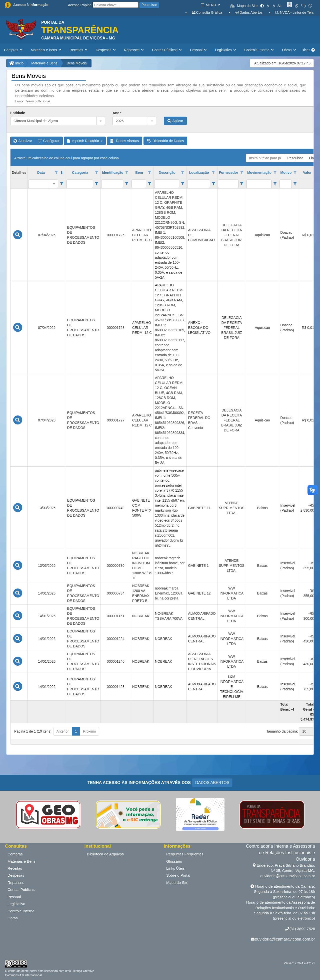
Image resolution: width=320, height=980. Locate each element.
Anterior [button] (63, 731)
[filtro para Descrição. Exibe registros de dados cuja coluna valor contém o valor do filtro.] (167, 184)
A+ (280, 6)
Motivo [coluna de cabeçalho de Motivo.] (286, 173)
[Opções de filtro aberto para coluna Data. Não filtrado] (56, 173)
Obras (13, 918)
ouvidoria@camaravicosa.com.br (285, 939)
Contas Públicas (21, 889)
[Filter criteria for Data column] (62, 184)
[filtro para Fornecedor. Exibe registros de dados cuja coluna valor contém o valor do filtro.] (228, 184)
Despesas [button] (106, 50)
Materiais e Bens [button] (46, 50)
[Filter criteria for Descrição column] (183, 184)
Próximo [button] (89, 731)
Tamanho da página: (282, 731)
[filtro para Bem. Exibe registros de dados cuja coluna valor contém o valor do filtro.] (139, 184)
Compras (15, 854)
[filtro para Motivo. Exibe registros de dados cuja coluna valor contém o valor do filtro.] (285, 184)
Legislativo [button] (226, 50)
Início (16, 63)
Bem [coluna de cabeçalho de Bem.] (139, 173)
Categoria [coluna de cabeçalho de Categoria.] (80, 173)
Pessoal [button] (199, 50)
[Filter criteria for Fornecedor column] (242, 184)
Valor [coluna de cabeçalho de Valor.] (307, 173)
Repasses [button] (134, 50)
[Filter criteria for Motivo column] (295, 184)
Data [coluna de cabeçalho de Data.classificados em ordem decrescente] (41, 173)
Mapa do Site (244, 6)
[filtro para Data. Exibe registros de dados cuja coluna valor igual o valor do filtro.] (39, 184)
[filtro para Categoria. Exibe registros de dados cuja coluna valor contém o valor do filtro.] (80, 184)
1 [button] (76, 731)
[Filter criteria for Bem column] (150, 184)
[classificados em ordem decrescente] (62, 173)
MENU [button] (210, 5)
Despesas (16, 875)
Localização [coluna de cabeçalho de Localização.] (199, 173)
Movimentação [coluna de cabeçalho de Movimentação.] (259, 173)
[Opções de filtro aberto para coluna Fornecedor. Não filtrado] (242, 173)
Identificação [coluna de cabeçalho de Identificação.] (113, 173)
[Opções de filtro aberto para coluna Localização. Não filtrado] (213, 173)
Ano (117, 113)
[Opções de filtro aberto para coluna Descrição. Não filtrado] (183, 173)
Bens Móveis (77, 63)
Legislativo (16, 904)
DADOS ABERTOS (212, 783)
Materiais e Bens (44, 63)
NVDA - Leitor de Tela (294, 12)
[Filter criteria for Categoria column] (96, 184)
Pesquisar (149, 5)
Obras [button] (289, 50)
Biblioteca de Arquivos (105, 854)
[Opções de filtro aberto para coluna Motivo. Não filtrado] (295, 173)
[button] (101, 121)
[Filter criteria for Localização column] (213, 184)
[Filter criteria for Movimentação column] (275, 184)
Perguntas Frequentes (185, 854)
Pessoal (14, 897)
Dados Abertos (249, 12)
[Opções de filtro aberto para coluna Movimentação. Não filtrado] (275, 173)
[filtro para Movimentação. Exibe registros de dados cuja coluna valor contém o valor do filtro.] (259, 184)
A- (268, 6)
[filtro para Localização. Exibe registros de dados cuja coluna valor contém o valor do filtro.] (199, 184)
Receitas (15, 868)
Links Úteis (175, 868)
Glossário (174, 861)
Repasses (16, 882)
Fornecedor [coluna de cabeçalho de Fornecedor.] (229, 173)
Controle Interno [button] (259, 50)
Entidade (18, 113)
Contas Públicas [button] (167, 50)
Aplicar (175, 121)
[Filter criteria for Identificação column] (127, 184)
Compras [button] (14, 50)
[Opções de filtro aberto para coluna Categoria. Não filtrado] (96, 173)
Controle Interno (21, 911)
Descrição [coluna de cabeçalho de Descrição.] (167, 173)
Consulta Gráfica (207, 12)
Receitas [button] (79, 50)
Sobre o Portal (178, 875)
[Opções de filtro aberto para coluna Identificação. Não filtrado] (127, 173)
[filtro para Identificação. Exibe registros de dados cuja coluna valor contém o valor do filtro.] (112, 184)
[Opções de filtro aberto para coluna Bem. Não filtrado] (149, 173)
